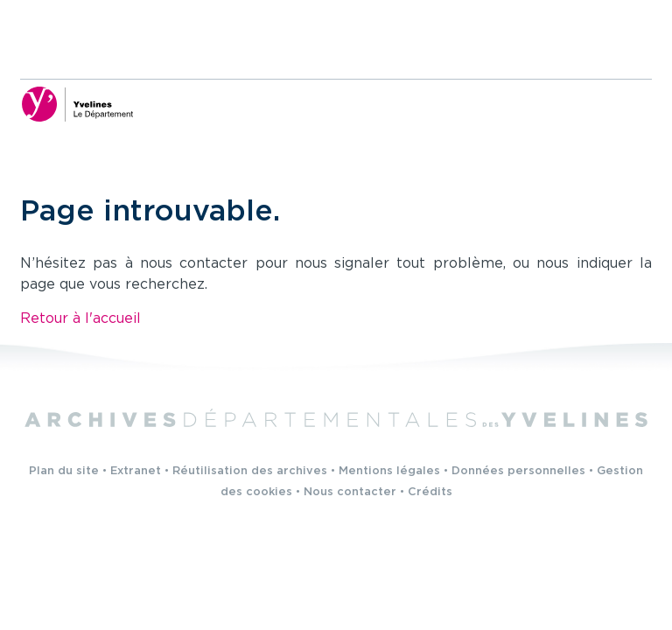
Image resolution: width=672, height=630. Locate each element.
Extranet (136, 471)
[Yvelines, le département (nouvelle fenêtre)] (77, 104)
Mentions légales (389, 471)
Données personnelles (518, 471)
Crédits (430, 492)
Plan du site (64, 471)
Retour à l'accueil (80, 319)
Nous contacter (350, 492)
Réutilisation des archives (250, 471)
